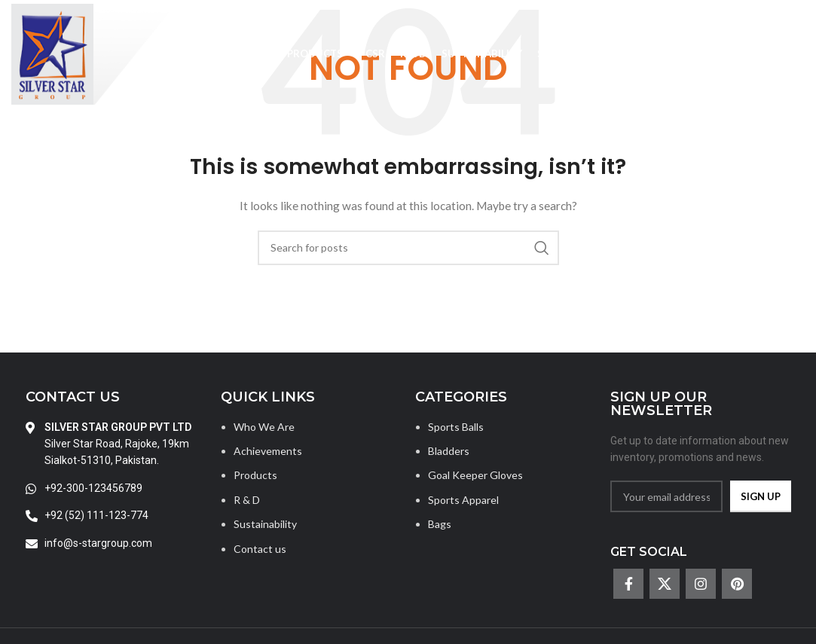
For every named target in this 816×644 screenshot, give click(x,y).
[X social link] (665, 584)
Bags (440, 524)
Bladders (449, 451)
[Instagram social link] (701, 584)
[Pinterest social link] (737, 584)
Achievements (268, 451)
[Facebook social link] (628, 584)
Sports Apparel (463, 500)
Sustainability (265, 524)
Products (255, 475)
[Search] (797, 54)
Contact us (260, 549)
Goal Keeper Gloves (475, 475)
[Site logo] (93, 53)
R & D (247, 500)
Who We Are (264, 427)
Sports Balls (456, 427)
